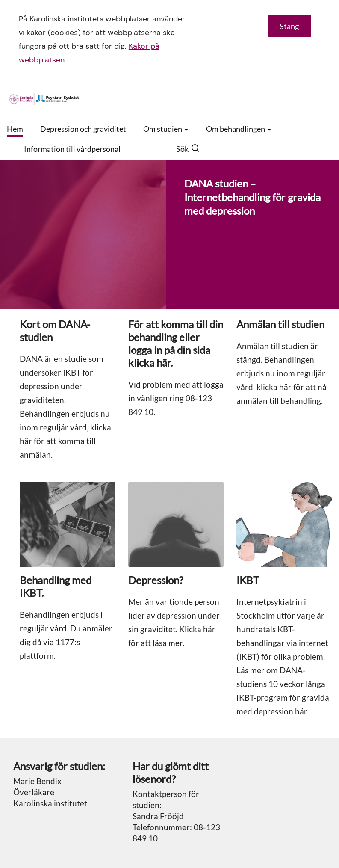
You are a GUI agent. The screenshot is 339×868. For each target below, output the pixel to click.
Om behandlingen (239, 129)
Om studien (166, 129)
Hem (15, 129)
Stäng (289, 26)
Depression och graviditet (83, 129)
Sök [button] (188, 149)
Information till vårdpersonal (72, 149)
